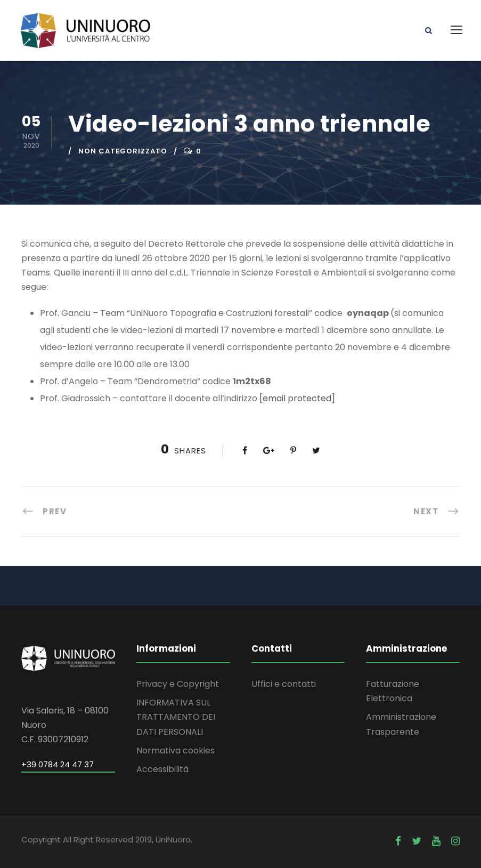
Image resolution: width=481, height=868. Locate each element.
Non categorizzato (123, 151)
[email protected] (297, 398)
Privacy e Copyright (178, 684)
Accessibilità (162, 769)
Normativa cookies (176, 751)
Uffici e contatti (284, 684)
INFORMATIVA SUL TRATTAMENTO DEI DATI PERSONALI (176, 717)
